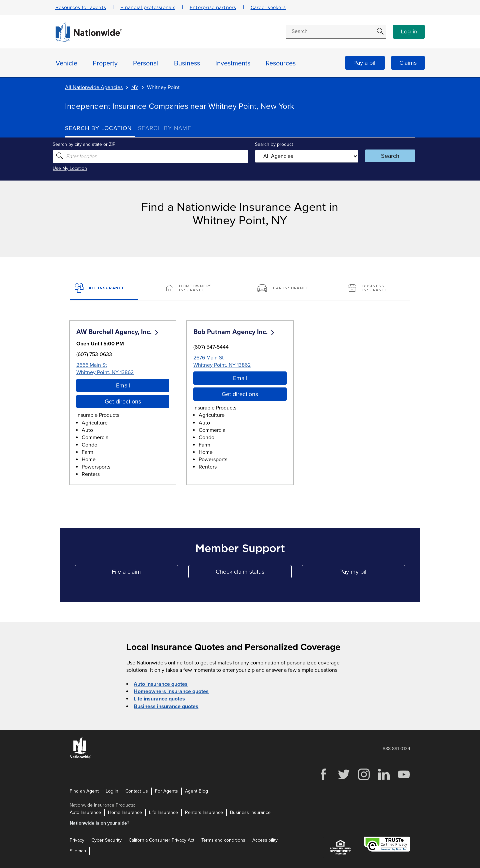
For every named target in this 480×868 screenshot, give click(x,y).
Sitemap (78, 851)
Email (123, 385)
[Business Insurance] (376, 289)
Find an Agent (84, 791)
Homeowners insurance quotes (171, 691)
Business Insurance (250, 812)
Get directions (123, 401)
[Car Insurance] (285, 289)
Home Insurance (125, 812)
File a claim (145, 573)
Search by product (273, 144)
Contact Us (137, 791)
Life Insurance (163, 812)
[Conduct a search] (330, 31)
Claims (408, 63)
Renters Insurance (204, 812)
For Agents (166, 791)
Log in (409, 32)
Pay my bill (372, 573)
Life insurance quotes (159, 699)
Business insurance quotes (166, 706)
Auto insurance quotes (161, 684)
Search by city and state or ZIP (96, 144)
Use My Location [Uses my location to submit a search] (82, 168)
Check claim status (254, 573)
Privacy (77, 840)
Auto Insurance (85, 812)
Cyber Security (106, 840)
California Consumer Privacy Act (161, 840)
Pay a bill (365, 63)
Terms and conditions (223, 840)
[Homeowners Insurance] (194, 289)
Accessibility (265, 840)
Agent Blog (196, 791)
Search (382, 156)
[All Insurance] (104, 289)
